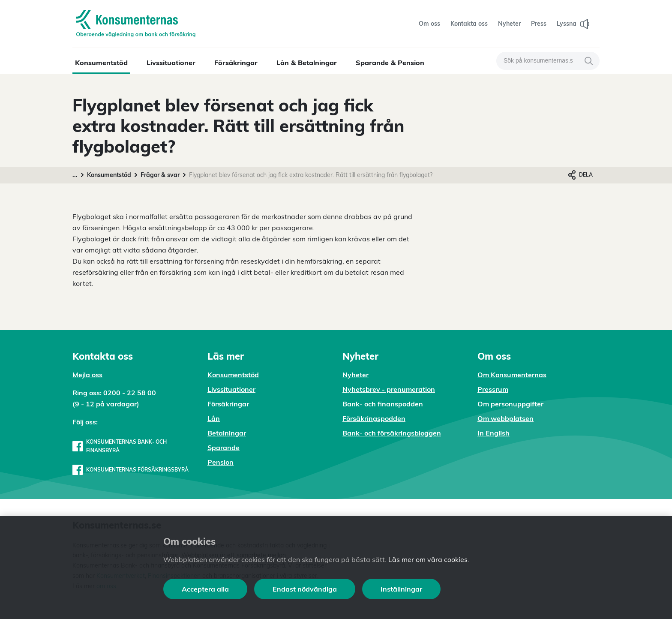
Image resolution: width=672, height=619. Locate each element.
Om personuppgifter (510, 404)
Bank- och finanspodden (383, 404)
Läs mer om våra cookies (428, 559)
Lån (214, 418)
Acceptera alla (205, 589)
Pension (220, 462)
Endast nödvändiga (305, 589)
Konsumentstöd (101, 63)
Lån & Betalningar (307, 63)
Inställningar (401, 589)
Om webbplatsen (505, 418)
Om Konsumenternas (512, 375)
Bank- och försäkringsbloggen (392, 433)
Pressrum (493, 389)
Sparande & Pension (390, 63)
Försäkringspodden (374, 418)
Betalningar (227, 433)
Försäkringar (236, 63)
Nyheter (355, 375)
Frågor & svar (160, 175)
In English (493, 433)
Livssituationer (171, 63)
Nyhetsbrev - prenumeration (389, 389)
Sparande (223, 448)
